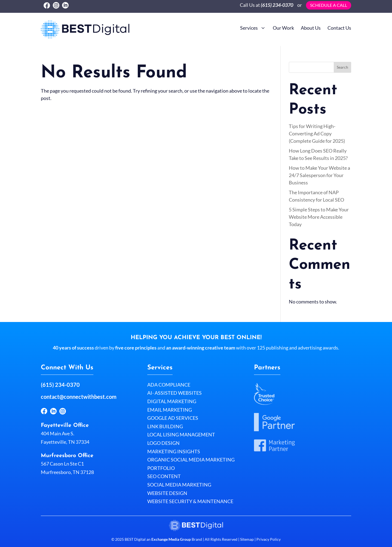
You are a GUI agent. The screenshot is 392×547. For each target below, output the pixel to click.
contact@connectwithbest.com (79, 397)
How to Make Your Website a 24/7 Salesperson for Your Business (319, 175)
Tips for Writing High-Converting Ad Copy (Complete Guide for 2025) (317, 133)
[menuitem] (253, 27)
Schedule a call (329, 5)
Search (342, 67)
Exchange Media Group (171, 539)
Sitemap (247, 539)
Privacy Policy (268, 539)
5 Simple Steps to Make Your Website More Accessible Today (319, 217)
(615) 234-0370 (277, 5)
